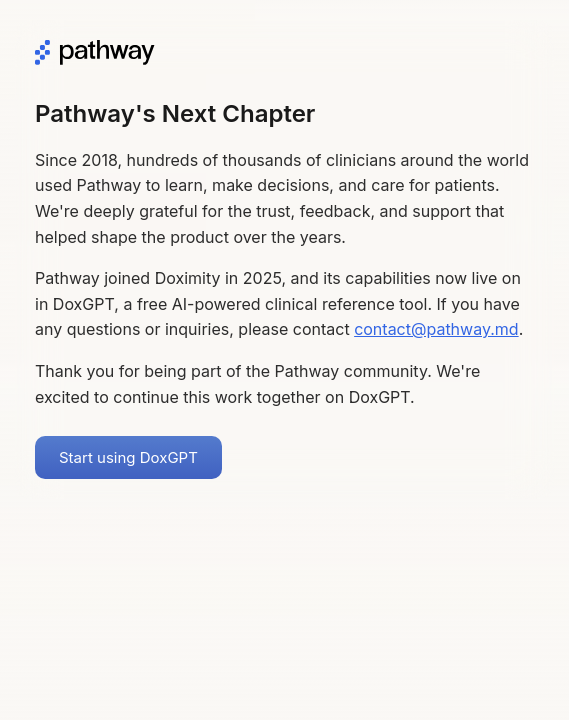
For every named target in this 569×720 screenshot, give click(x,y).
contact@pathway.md (436, 329)
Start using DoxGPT (128, 457)
